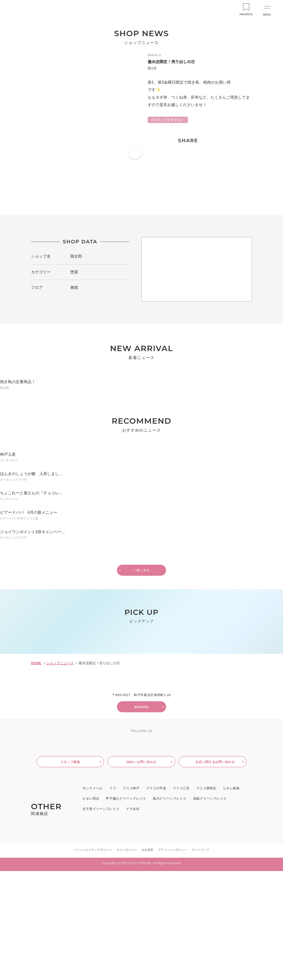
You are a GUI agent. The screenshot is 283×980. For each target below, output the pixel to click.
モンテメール (93, 897)
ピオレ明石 (91, 908)
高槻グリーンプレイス (209, 908)
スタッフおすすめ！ (169, 120)
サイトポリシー (127, 958)
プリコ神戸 (131, 897)
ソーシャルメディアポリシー (93, 958)
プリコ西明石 (206, 897)
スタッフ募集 (70, 871)
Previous (11, 704)
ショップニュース (59, 770)
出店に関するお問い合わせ (215, 871)
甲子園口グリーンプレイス (126, 908)
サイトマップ (200, 958)
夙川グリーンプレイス (169, 908)
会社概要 (147, 958)
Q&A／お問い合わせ (141, 871)
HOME (36, 770)
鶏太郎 (76, 263)
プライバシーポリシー (172, 958)
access (141, 813)
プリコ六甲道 (156, 897)
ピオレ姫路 (231, 897)
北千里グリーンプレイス (101, 918)
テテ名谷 (133, 918)
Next (272, 704)
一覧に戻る (142, 604)
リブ (113, 897)
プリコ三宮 (181, 897)
